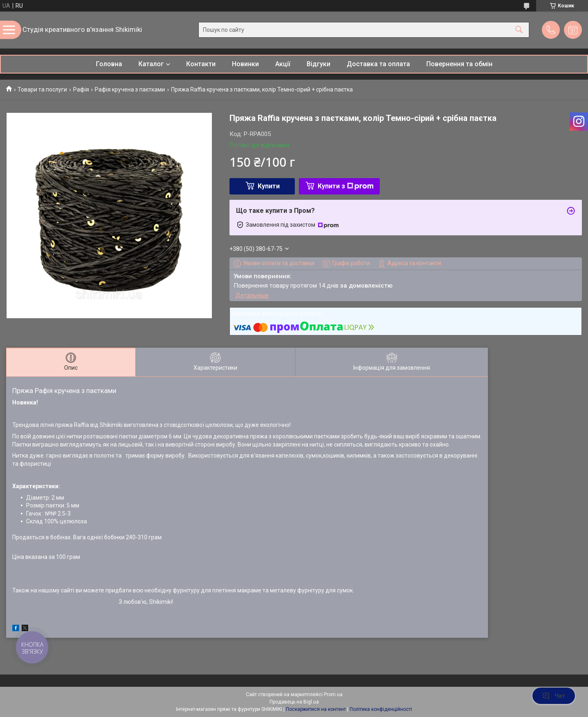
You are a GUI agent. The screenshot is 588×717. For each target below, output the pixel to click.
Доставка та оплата (378, 64)
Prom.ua (333, 695)
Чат (554, 696)
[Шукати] (519, 30)
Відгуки (318, 64)
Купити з (346, 186)
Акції (283, 64)
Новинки (245, 64)
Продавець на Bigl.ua (294, 702)
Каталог (151, 64)
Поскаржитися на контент (316, 709)
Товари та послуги (42, 89)
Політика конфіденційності (381, 709)
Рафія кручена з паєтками (130, 89)
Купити (269, 186)
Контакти (201, 64)
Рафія (81, 89)
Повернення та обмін (459, 64)
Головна (109, 64)
